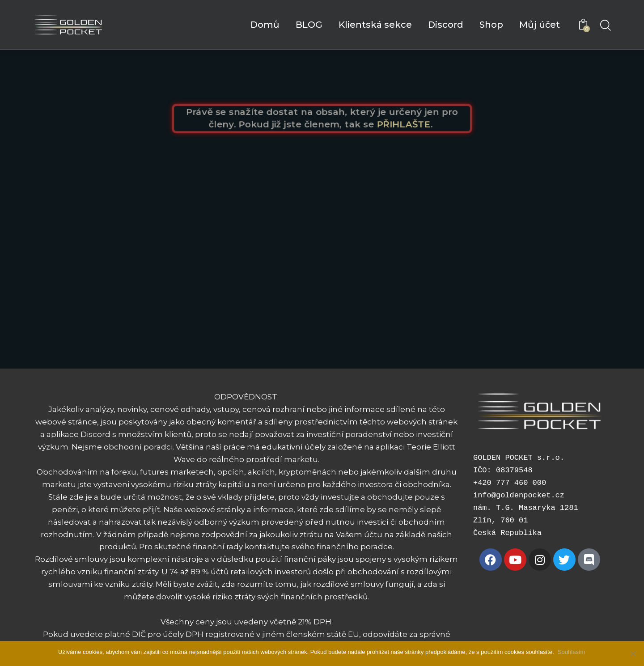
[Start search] (605, 26)
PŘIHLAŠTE (407, 125)
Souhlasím (572, 652)
